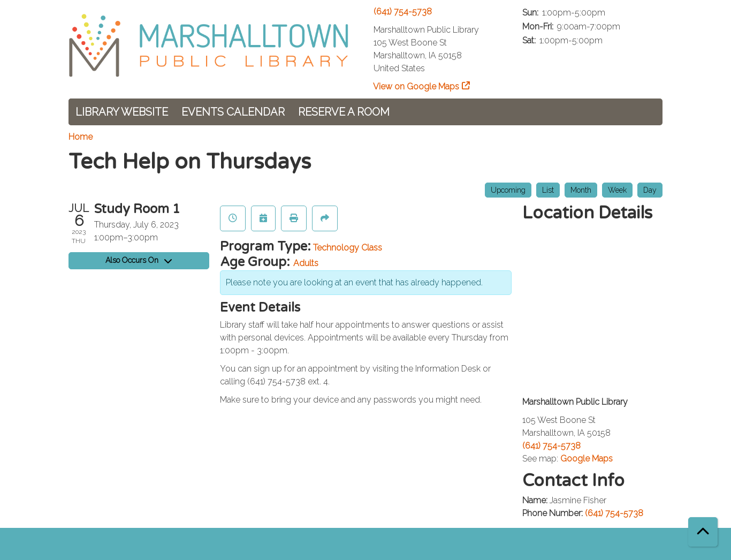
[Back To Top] (703, 532)
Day (650, 190)
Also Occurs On (139, 260)
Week (617, 190)
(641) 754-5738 (403, 12)
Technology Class (348, 248)
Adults (306, 263)
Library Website (122, 112)
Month (581, 190)
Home (81, 137)
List (548, 190)
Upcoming (508, 190)
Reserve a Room (344, 112)
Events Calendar (233, 112)
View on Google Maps (416, 86)
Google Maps (587, 459)
